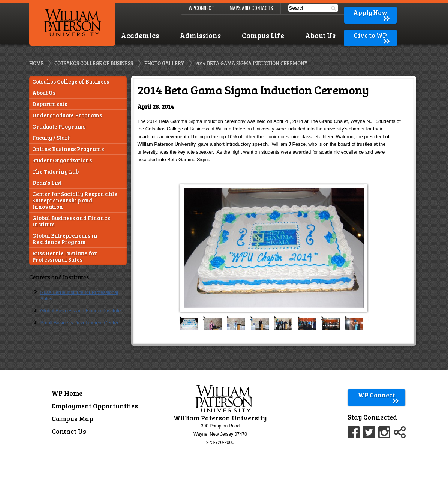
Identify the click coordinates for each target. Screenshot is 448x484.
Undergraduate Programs (67, 115)
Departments (50, 104)
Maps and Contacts (251, 8)
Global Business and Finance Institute (71, 221)
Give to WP (372, 35)
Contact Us (69, 431)
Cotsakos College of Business (94, 63)
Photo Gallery (164, 63)
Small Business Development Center (79, 323)
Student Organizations (62, 160)
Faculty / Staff (51, 138)
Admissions (200, 35)
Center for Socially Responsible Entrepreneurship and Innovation (75, 200)
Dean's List (47, 183)
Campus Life (263, 35)
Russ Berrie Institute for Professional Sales (65, 256)
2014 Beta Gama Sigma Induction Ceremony (251, 63)
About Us (320, 35)
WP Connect (379, 395)
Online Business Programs (68, 149)
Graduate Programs (59, 127)
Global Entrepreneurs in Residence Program (65, 239)
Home (37, 63)
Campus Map (73, 418)
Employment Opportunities (95, 406)
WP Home (67, 393)
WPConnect (201, 8)
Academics (140, 35)
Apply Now (372, 13)
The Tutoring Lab (55, 172)
